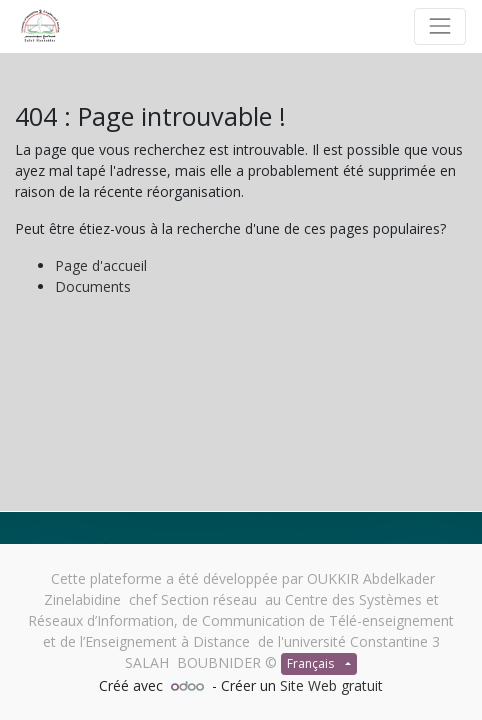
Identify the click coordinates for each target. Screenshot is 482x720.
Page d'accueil (101, 265)
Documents (93, 286)
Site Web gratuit (331, 685)
